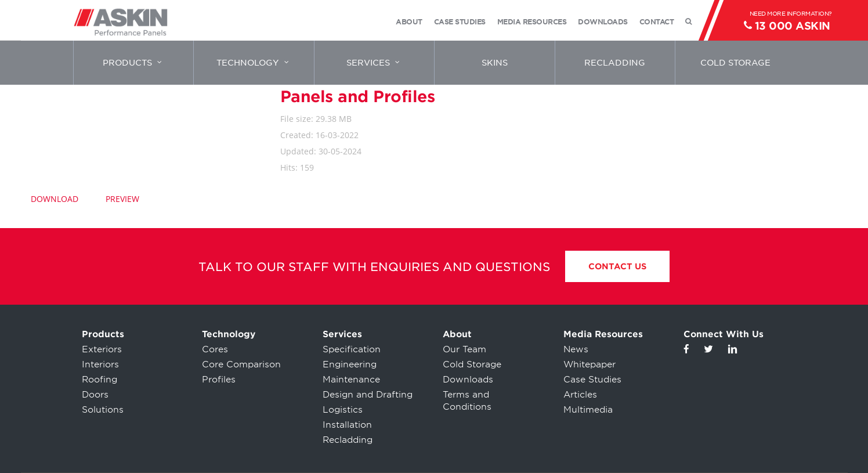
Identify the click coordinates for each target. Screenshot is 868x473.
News (576, 349)
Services (342, 334)
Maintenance (351, 380)
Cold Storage (472, 364)
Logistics (343, 410)
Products (103, 334)
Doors (95, 395)
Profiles (219, 380)
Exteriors (102, 349)
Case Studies (592, 380)
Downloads (468, 380)
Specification (352, 349)
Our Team (464, 349)
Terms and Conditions (467, 401)
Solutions (103, 410)
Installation (347, 425)
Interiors (100, 364)
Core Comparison (241, 364)
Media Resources (603, 334)
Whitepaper (589, 364)
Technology (229, 334)
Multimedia (588, 410)
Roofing (100, 380)
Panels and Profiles (358, 96)
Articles (580, 395)
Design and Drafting (368, 395)
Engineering (350, 364)
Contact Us (617, 266)
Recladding (348, 440)
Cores (215, 349)
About (457, 334)
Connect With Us (724, 334)
